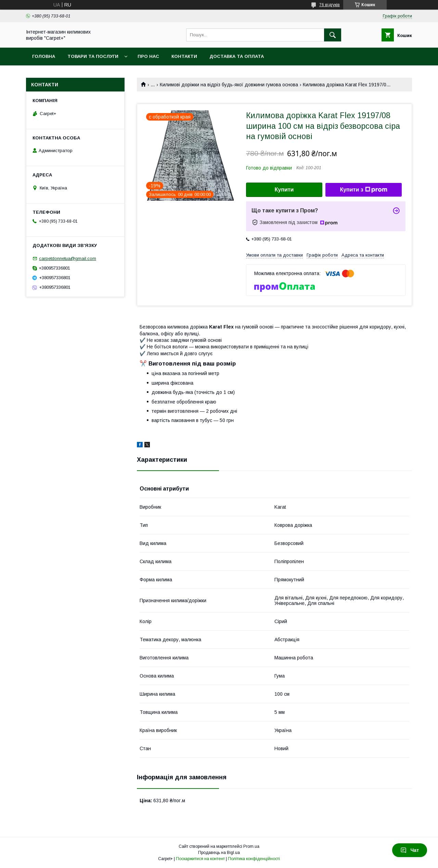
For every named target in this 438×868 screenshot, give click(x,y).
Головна (44, 56)
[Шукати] (333, 35)
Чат (410, 850)
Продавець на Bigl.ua (219, 853)
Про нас (148, 56)
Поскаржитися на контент (200, 859)
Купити (284, 190)
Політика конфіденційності (254, 859)
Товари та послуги (93, 56)
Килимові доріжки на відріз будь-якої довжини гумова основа (229, 85)
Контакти (184, 56)
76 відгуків (330, 5)
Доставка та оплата (237, 56)
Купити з (363, 190)
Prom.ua (251, 846)
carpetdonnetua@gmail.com (68, 258)
